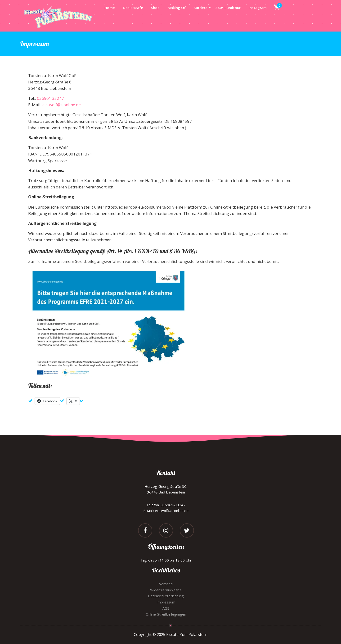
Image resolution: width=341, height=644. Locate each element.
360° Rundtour (228, 8)
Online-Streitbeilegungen (166, 614)
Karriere (201, 8)
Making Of (177, 8)
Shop (155, 8)
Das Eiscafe (133, 8)
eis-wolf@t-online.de (62, 105)
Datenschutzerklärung (166, 596)
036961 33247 (50, 98)
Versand (166, 584)
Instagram (258, 8)
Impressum (166, 602)
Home (110, 8)
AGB (166, 608)
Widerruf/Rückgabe (166, 590)
